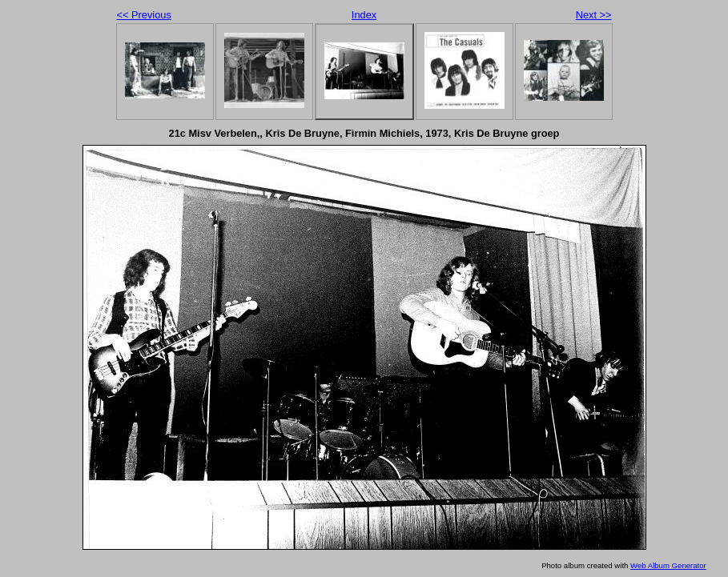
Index (364, 15)
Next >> (594, 15)
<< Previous (144, 15)
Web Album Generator (668, 565)
